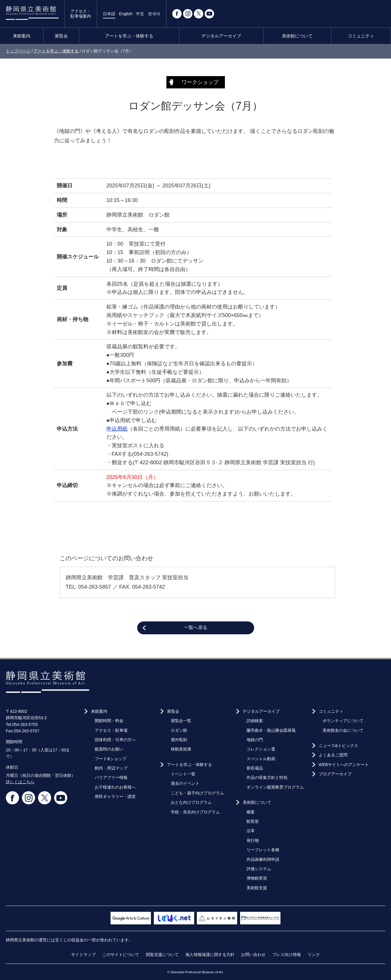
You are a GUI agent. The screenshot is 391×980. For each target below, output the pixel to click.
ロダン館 (179, 730)
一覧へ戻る (196, 627)
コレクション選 (261, 749)
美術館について (297, 36)
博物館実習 (257, 878)
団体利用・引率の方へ (115, 740)
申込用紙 (117, 429)
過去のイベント (185, 783)
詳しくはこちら (20, 782)
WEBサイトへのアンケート (344, 765)
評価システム (259, 869)
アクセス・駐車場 (111, 730)
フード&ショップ (110, 759)
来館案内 (22, 36)
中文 (140, 14)
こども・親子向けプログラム (197, 793)
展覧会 (61, 36)
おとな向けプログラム (191, 802)
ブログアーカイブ (335, 774)
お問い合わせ (253, 955)
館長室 (253, 821)
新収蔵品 (255, 768)
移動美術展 (181, 749)
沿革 (251, 831)
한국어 (154, 14)
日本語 (109, 14)
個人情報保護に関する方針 (210, 955)
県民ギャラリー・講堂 (115, 796)
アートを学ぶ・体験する (129, 36)
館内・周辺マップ (111, 768)
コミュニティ (361, 36)
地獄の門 (255, 740)
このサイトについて (121, 955)
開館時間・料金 (109, 721)
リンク (314, 955)
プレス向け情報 (287, 955)
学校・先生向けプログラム (195, 812)
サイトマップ (83, 955)
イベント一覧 (183, 774)
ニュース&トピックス (339, 746)
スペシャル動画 (261, 759)
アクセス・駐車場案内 (81, 14)
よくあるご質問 (333, 755)
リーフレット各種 (263, 850)
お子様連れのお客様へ (115, 787)
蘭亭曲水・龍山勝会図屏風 (271, 730)
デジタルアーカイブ (221, 36)
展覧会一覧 (181, 721)
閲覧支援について (162, 955)
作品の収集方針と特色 (267, 777)
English (126, 14)
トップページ (18, 51)
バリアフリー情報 (111, 777)
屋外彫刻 (179, 740)
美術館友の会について (343, 730)
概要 (251, 812)
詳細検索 (255, 721)
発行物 (253, 840)
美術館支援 (257, 888)
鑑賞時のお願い (109, 749)
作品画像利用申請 (263, 859)
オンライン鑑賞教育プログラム (275, 787)
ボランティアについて (343, 721)
